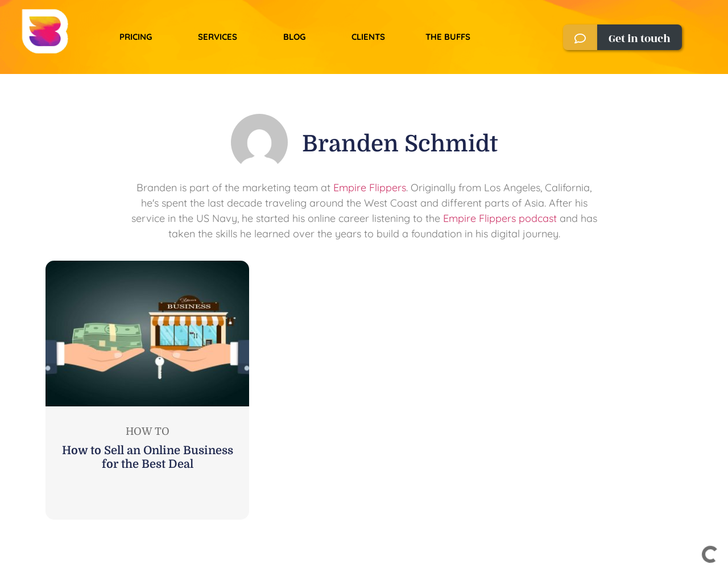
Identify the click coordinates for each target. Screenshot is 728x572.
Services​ (218, 37)
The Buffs (448, 37)
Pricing (136, 37)
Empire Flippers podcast (500, 218)
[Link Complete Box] (147, 390)
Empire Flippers (370, 188)
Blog (294, 37)
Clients (368, 37)
